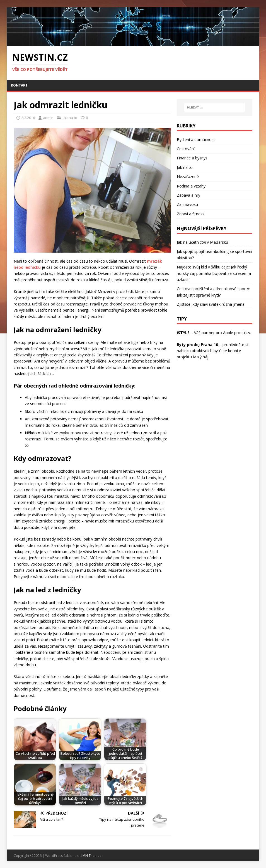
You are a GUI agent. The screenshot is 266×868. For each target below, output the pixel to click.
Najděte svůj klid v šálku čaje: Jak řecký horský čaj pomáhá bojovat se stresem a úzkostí (214, 273)
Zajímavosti (187, 204)
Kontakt (19, 85)
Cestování (186, 149)
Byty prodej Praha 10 (197, 345)
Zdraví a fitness (191, 214)
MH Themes (92, 856)
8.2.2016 (28, 118)
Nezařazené (188, 177)
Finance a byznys (192, 158)
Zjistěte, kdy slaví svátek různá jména (211, 304)
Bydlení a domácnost (196, 140)
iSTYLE (183, 333)
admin (48, 118)
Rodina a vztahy (191, 186)
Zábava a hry (188, 195)
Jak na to (70, 118)
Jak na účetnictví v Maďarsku (202, 242)
